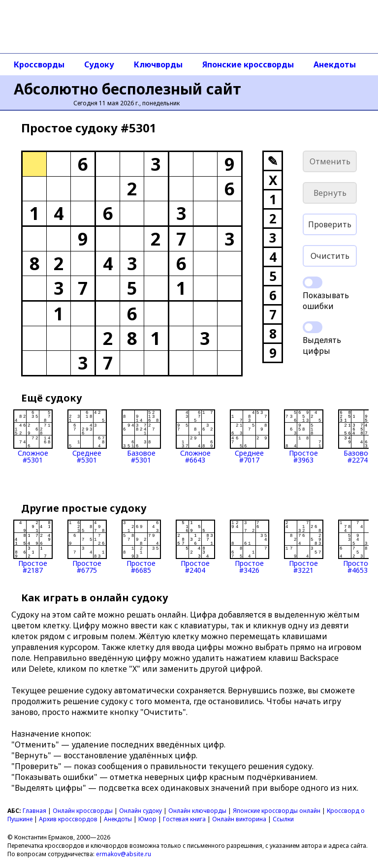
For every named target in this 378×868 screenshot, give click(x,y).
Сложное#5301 (33, 436)
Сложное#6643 (195, 436)
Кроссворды (39, 64)
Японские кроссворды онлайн (277, 811)
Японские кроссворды (248, 64)
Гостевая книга (184, 819)
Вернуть (330, 193)
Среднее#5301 (87, 436)
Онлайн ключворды (197, 811)
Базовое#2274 (358, 436)
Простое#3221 (304, 547)
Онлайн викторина (239, 819)
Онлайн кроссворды (83, 811)
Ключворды (158, 64)
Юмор (147, 819)
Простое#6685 (141, 547)
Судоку (99, 64)
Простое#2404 (195, 547)
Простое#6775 (87, 547)
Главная (34, 811)
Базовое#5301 (141, 436)
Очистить (330, 256)
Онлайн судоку (141, 811)
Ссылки (283, 819)
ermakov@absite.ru (124, 854)
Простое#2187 (33, 547)
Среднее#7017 (250, 436)
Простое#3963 (304, 436)
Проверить (330, 224)
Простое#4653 (358, 547)
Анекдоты (335, 64)
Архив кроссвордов (68, 819)
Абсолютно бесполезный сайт (127, 89)
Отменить (330, 161)
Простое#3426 (250, 547)
